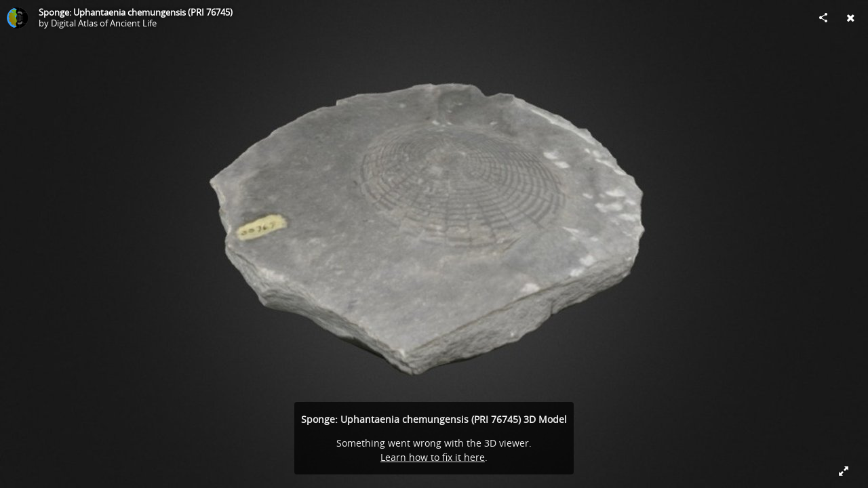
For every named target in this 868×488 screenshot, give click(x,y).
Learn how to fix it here (433, 457)
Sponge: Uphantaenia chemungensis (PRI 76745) (136, 12)
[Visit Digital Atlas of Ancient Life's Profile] (18, 18)
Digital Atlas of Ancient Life (104, 23)
